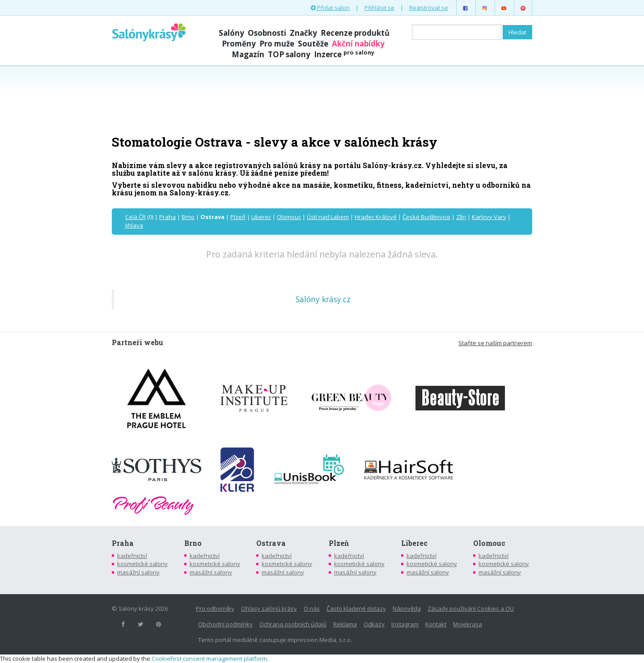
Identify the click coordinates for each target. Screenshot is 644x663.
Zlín (461, 217)
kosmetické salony (142, 564)
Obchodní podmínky (225, 624)
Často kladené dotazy (356, 608)
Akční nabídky (358, 44)
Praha (167, 217)
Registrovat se (429, 8)
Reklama (345, 624)
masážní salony (138, 572)
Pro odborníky (215, 608)
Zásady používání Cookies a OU (471, 608)
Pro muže (277, 44)
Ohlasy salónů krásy (269, 608)
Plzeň (238, 217)
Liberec (261, 217)
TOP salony (289, 54)
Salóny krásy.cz (323, 299)
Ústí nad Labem (328, 217)
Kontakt (436, 624)
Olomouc (289, 217)
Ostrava (271, 543)
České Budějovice (426, 217)
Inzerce (344, 54)
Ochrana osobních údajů (293, 624)
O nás (312, 608)
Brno (188, 217)
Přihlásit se (379, 8)
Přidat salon (330, 8)
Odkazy (374, 624)
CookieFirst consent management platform (209, 659)
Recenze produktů (355, 33)
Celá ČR (136, 217)
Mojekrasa (468, 624)
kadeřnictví (132, 556)
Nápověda (407, 608)
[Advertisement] (322, 99)
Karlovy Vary (489, 217)
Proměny (239, 44)
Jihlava (134, 225)
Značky (303, 33)
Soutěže (313, 44)
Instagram (405, 624)
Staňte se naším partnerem (495, 343)
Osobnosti (267, 33)
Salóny (231, 33)
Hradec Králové (376, 217)
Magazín (248, 54)
